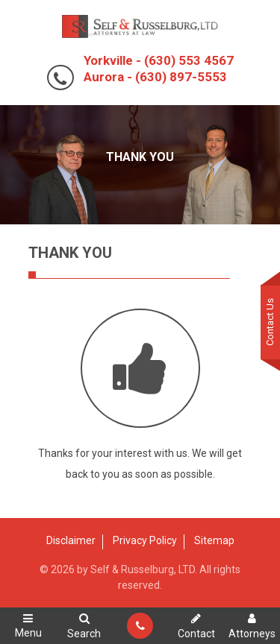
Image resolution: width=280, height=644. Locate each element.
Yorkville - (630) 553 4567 (159, 60)
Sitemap (214, 540)
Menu (28, 625)
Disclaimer (71, 540)
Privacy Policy (145, 540)
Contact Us (270, 322)
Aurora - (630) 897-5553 (155, 77)
